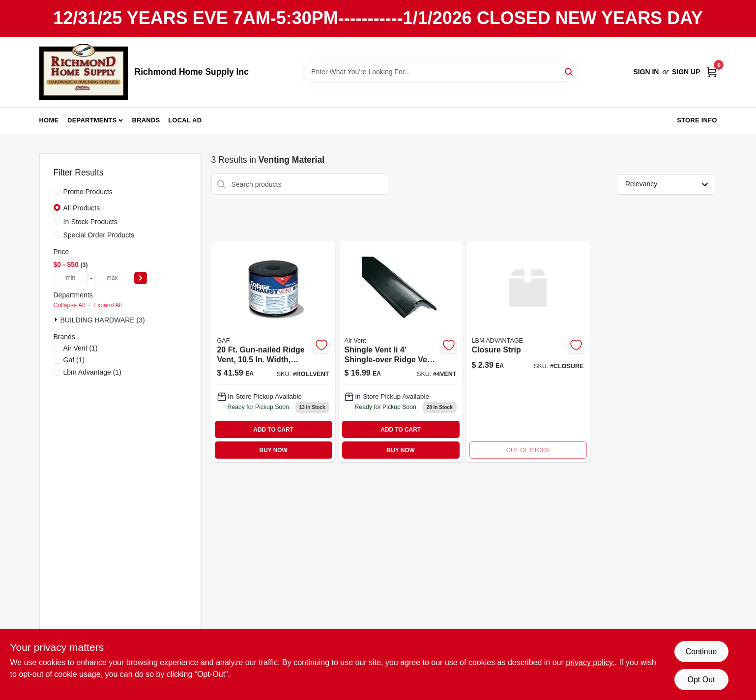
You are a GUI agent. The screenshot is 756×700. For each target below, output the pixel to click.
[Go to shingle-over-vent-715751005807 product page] (401, 351)
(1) (81, 348)
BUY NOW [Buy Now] (274, 450)
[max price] (112, 278)
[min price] (71, 278)
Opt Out (701, 680)
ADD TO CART (273, 430)
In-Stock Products (91, 222)
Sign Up (686, 72)
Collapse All (69, 305)
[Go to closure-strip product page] (528, 351)
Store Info (697, 120)
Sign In (646, 72)
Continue (701, 652)
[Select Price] (141, 278)
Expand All (108, 305)
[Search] (569, 71)
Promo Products (88, 192)
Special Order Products (99, 235)
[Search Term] (441, 72)
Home (49, 120)
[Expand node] (57, 320)
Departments (92, 120)
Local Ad (185, 120)
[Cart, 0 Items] (712, 72)
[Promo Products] (57, 191)
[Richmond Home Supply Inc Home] (84, 72)
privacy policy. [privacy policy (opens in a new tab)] (590, 662)
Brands (146, 120)
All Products (82, 208)
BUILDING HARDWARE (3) (103, 320)
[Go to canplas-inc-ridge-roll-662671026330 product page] (273, 351)
